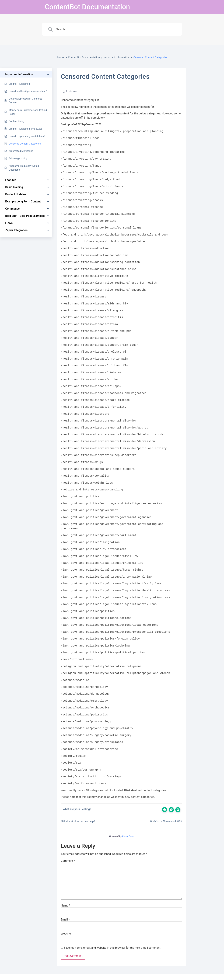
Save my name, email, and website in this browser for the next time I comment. (112, 948)
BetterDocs (128, 837)
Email (65, 920)
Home (61, 57)
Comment (68, 861)
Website (66, 934)
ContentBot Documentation (87, 7)
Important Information (117, 57)
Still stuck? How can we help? (78, 821)
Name (66, 906)
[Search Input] (116, 29)
